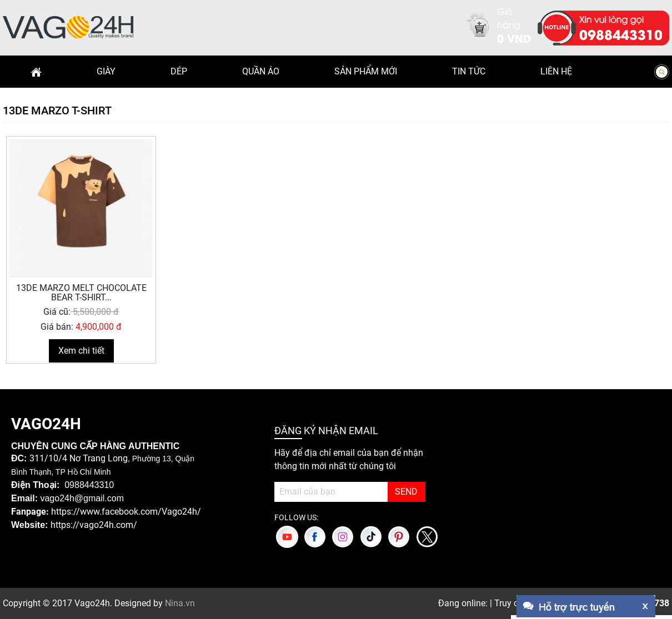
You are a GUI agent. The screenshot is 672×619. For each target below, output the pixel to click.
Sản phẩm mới (366, 71)
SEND (406, 492)
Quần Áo (261, 71)
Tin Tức (469, 71)
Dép (179, 71)
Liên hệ (556, 71)
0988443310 (621, 34)
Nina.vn (180, 603)
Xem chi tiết (81, 351)
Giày (106, 71)
